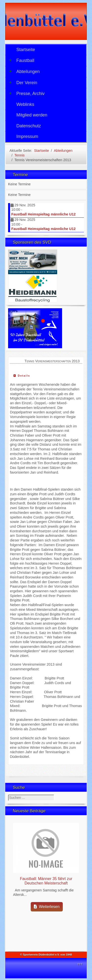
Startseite (26, 50)
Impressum (27, 136)
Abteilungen (24, 72)
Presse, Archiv (27, 94)
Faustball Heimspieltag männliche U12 (43, 214)
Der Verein (23, 83)
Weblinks (25, 104)
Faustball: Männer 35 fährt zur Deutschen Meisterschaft (46, 881)
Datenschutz (29, 126)
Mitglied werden (32, 115)
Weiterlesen (47, 907)
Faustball (22, 60)
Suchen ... (8, 795)
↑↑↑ (80, 964)
